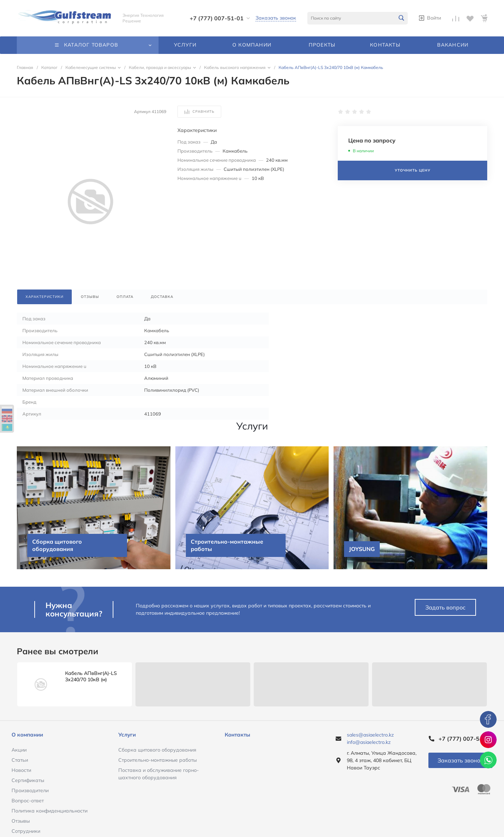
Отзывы (21, 821)
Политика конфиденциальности (50, 811)
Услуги (127, 735)
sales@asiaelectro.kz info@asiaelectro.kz (370, 738)
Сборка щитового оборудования (157, 750)
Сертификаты (28, 780)
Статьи (20, 760)
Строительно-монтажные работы (157, 760)
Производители (30, 790)
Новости (21, 770)
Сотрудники (26, 831)
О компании (27, 735)
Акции (19, 750)
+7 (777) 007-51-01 (217, 18)
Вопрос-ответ (28, 801)
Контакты (237, 735)
